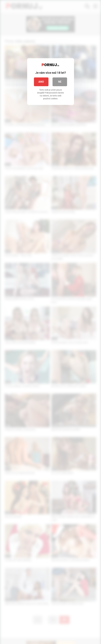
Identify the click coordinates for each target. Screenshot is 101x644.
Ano (41, 82)
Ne (60, 82)
